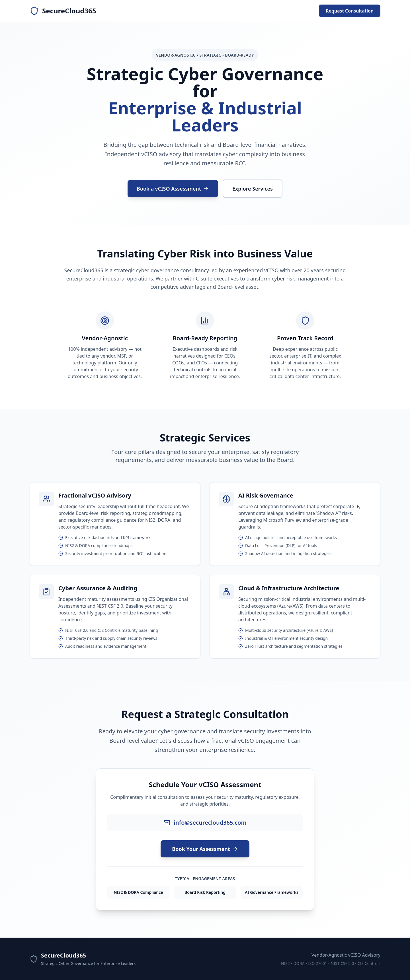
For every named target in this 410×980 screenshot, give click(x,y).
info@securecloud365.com (210, 823)
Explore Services (253, 189)
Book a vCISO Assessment (173, 189)
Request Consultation (350, 11)
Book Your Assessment (205, 849)
